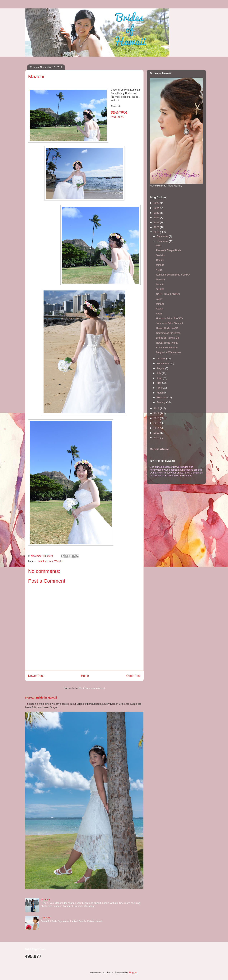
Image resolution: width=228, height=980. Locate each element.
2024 (157, 208)
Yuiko (159, 270)
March (161, 393)
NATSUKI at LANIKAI (168, 294)
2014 (157, 428)
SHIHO (160, 289)
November (163, 241)
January (161, 402)
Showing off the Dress (168, 333)
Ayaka (160, 309)
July (159, 373)
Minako (160, 265)
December (163, 236)
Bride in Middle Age (167, 348)
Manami (45, 900)
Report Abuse (159, 449)
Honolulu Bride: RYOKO (169, 318)
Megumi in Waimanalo (168, 352)
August (161, 368)
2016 (157, 418)
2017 (157, 413)
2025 (157, 203)
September (163, 363)
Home (85, 676)
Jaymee (45, 918)
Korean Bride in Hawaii (41, 697)
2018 (157, 408)
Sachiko (161, 255)
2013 (157, 433)
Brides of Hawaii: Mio (168, 338)
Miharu (160, 304)
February (162, 397)
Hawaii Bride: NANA (167, 328)
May (159, 383)
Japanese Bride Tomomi (169, 323)
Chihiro (160, 260)
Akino (159, 299)
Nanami (160, 279)
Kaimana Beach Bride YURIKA (173, 275)
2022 (157, 217)
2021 (157, 222)
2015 (157, 423)
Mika (159, 245)
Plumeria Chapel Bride (169, 250)
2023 (157, 213)
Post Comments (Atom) (92, 688)
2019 (157, 232)
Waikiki (58, 561)
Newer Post (36, 676)
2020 (157, 227)
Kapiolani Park (45, 561)
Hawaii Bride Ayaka (167, 343)
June (160, 378)
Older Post (133, 676)
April (160, 388)
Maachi (160, 284)
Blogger (133, 972)
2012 (157, 438)
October (161, 358)
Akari (159, 314)
